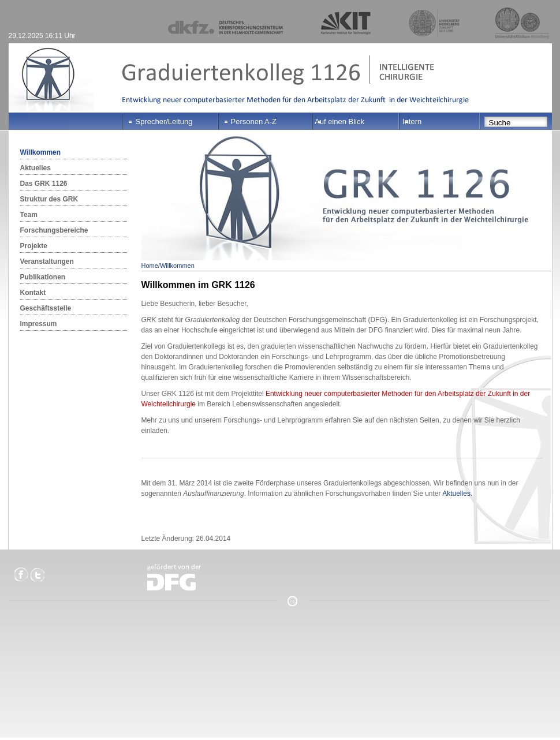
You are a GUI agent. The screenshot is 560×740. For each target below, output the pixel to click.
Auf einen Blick (339, 122)
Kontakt (33, 293)
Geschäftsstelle (46, 308)
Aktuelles (36, 168)
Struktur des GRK (49, 199)
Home (150, 266)
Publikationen (43, 277)
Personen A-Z (254, 122)
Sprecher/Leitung (164, 122)
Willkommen (41, 152)
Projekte (34, 246)
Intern (412, 122)
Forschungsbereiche (54, 230)
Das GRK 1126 (44, 184)
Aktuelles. (457, 494)
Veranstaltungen (47, 261)
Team (29, 215)
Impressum (39, 324)
